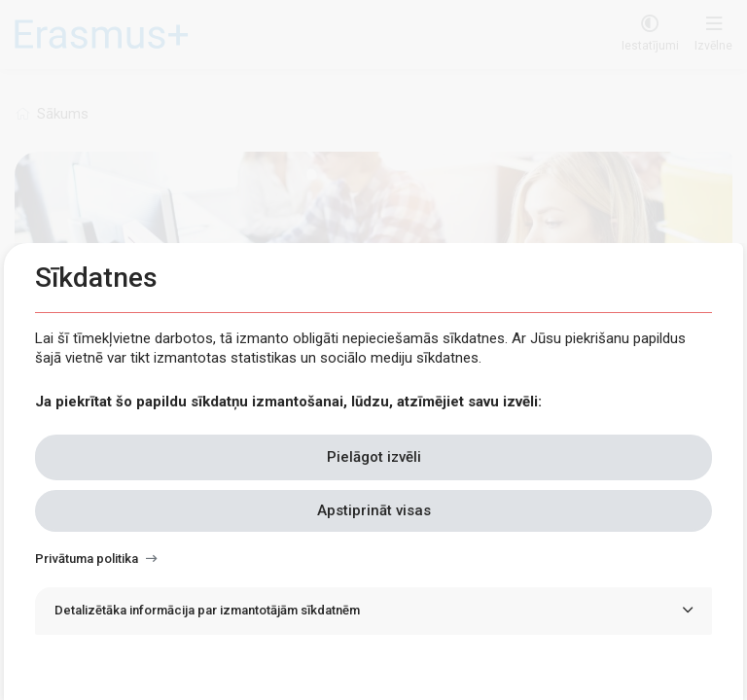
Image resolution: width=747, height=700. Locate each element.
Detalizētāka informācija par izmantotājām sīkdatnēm (207, 610)
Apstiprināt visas (374, 510)
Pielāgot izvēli (374, 457)
